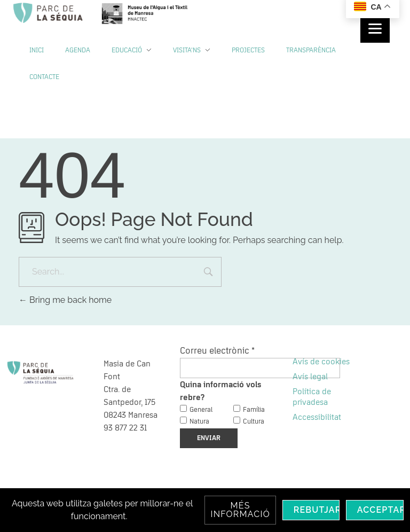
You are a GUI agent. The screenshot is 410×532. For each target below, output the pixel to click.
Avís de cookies (321, 362)
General (201, 410)
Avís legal (310, 377)
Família (254, 410)
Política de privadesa (312, 397)
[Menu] (375, 28)
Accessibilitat (317, 417)
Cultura (254, 422)
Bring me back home (65, 300)
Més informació (240, 510)
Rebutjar (317, 510)
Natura (199, 422)
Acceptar (380, 510)
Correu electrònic (217, 351)
